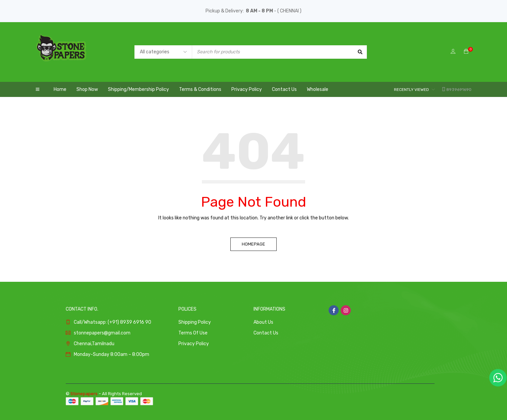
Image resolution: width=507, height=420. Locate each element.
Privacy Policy (194, 344)
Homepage (253, 244)
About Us (263, 322)
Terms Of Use (193, 333)
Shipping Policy (195, 322)
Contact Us (266, 333)
